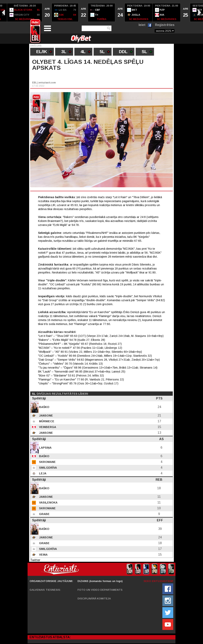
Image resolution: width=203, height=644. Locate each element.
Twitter (35, 560)
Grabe (44, 514)
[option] (25, 12)
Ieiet (142, 25)
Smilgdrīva (48, 468)
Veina (43, 555)
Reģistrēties (165, 25)
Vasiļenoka (48, 503)
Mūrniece (46, 421)
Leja (42, 473)
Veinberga (47, 427)
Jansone (46, 416)
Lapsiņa (45, 448)
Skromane (47, 462)
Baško (44, 407)
